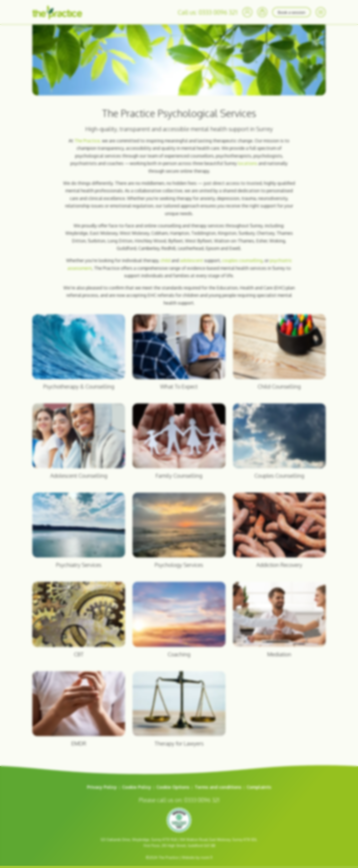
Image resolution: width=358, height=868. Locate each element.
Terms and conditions (218, 787)
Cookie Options (173, 787)
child (165, 260)
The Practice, (88, 141)
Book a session (291, 12)
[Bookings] (262, 12)
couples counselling (242, 260)
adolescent (192, 260)
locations (248, 163)
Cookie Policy (137, 787)
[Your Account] (247, 12)
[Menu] (321, 12)
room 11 (206, 857)
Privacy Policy (102, 787)
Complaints (259, 787)
